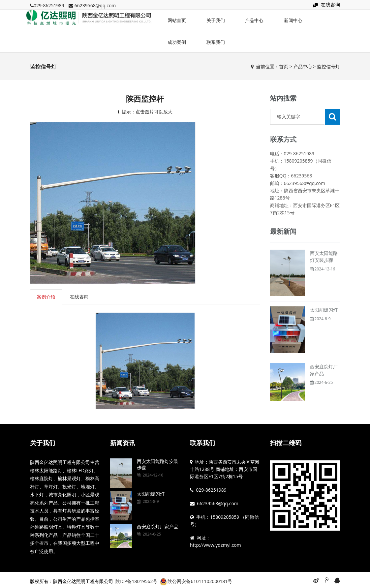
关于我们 (216, 20)
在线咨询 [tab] (79, 297)
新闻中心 (293, 20)
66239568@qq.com (95, 5)
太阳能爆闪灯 (324, 310)
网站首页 (177, 20)
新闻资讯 (123, 443)
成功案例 (177, 42)
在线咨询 (330, 4)
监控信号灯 (328, 66)
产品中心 (254, 20)
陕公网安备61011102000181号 (200, 581)
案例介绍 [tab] (46, 297)
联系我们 (216, 42)
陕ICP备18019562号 (136, 581)
